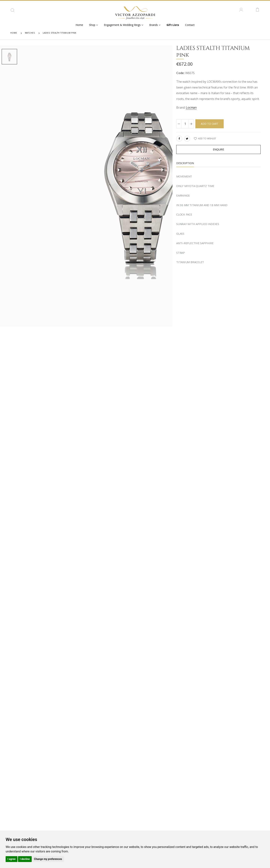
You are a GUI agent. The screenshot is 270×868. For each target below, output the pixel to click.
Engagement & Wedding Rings (122, 25)
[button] (13, 12)
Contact (190, 25)
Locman (191, 107)
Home (79, 25)
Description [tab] (185, 163)
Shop (92, 25)
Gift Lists (173, 25)
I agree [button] (12, 859)
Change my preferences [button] (48, 859)
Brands (154, 25)
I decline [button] (25, 859)
